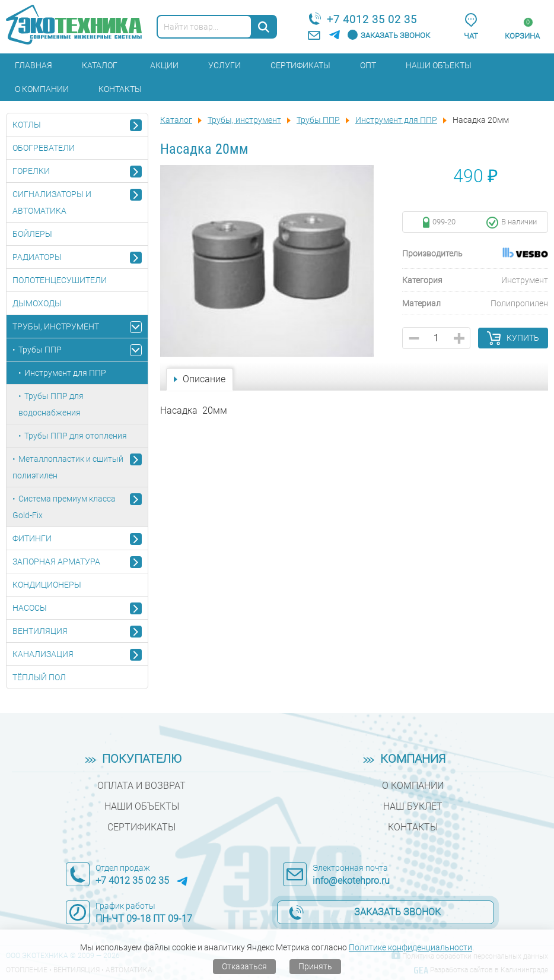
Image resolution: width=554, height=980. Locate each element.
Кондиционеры (47, 585)
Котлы (27, 125)
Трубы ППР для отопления (76, 436)
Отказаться (244, 966)
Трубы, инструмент (56, 326)
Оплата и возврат (141, 786)
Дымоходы (37, 303)
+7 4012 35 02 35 (372, 19)
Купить (523, 338)
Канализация (43, 654)
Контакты (120, 89)
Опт (368, 65)
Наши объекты (439, 65)
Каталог (100, 65)
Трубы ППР (40, 350)
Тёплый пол (39, 677)
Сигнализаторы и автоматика (52, 202)
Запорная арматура (56, 562)
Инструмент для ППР (65, 373)
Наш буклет (413, 806)
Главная (34, 65)
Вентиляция (40, 631)
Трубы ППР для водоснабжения (51, 404)
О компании (42, 89)
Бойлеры (32, 234)
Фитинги (32, 538)
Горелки (31, 171)
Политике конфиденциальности (410, 947)
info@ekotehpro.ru (351, 881)
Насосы (30, 608)
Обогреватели (44, 148)
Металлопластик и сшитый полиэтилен (68, 467)
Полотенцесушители (60, 280)
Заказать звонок (395, 35)
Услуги (225, 65)
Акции (164, 65)
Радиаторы (37, 257)
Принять (315, 966)
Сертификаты (300, 65)
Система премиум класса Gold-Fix (64, 507)
